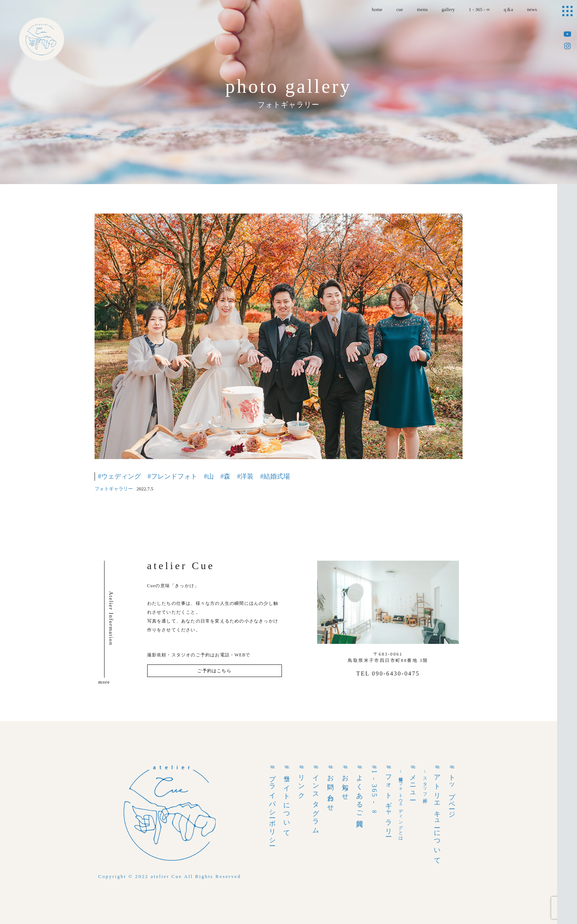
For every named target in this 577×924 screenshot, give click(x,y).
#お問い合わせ (330, 787)
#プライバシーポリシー (272, 805)
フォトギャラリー (114, 489)
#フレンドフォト (172, 476)
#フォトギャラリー (389, 800)
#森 (225, 476)
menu (422, 9)
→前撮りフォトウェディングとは (401, 804)
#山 (209, 476)
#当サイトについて (287, 800)
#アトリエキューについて (437, 814)
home (377, 9)
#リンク (301, 781)
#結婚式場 (275, 476)
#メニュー (413, 782)
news (532, 9)
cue (400, 9)
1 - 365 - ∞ (479, 9)
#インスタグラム (316, 798)
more (104, 682)
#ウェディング (119, 476)
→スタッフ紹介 (425, 782)
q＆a (508, 9)
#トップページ (452, 790)
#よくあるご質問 (360, 791)
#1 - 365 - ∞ (374, 791)
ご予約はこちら (214, 671)
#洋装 (245, 476)
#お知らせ (345, 782)
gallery (448, 9)
